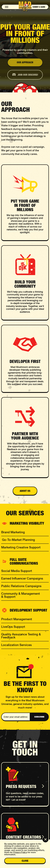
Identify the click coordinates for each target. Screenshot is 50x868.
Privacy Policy (20, 852)
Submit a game (39, 7)
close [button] (25, 861)
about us (25, 491)
